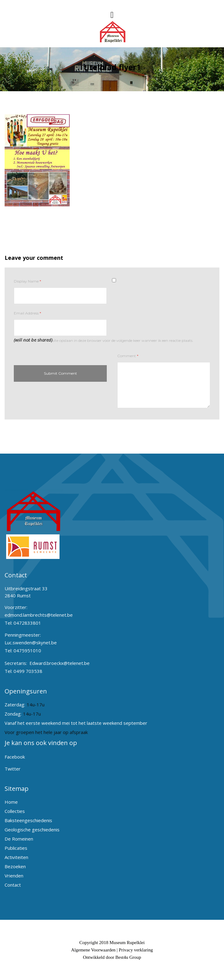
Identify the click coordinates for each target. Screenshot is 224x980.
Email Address (27, 313)
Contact (13, 885)
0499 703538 (28, 671)
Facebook (15, 757)
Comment (128, 356)
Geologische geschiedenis (32, 830)
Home (11, 802)
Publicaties (16, 848)
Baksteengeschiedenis (28, 820)
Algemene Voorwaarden (93, 950)
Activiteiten (16, 857)
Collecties (15, 811)
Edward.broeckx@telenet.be (60, 663)
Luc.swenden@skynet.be (31, 642)
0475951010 (27, 650)
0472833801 (27, 623)
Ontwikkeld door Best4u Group (112, 957)
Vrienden (14, 876)
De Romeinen (19, 839)
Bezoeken (15, 866)
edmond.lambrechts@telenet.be (39, 615)
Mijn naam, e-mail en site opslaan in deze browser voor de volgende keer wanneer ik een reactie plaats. (104, 340)
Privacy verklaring (136, 950)
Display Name (27, 281)
